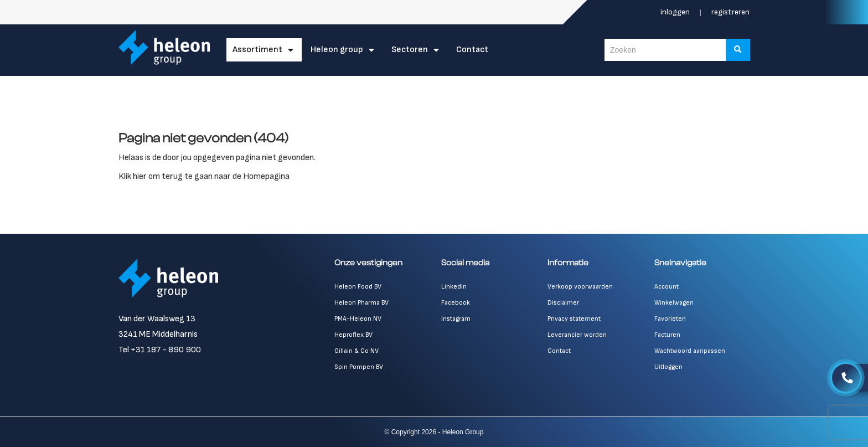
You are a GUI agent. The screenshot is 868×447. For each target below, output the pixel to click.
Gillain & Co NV (356, 351)
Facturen (667, 335)
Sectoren (410, 50)
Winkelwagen (674, 303)
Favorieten (670, 319)
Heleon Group (337, 50)
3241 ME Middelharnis (158, 334)
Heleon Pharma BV (361, 303)
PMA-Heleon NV (358, 319)
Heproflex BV (353, 335)
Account (666, 287)
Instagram (456, 319)
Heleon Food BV (358, 287)
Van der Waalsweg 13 (157, 319)
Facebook (456, 303)
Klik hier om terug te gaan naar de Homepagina (204, 176)
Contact (472, 50)
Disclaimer (563, 303)
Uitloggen (668, 367)
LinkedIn (454, 287)
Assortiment (257, 50)
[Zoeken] (738, 50)
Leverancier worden (577, 335)
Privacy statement (574, 319)
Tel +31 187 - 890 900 (160, 350)
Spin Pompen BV (359, 367)
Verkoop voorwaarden (580, 287)
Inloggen (676, 12)
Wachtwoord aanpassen (690, 351)
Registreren (730, 12)
